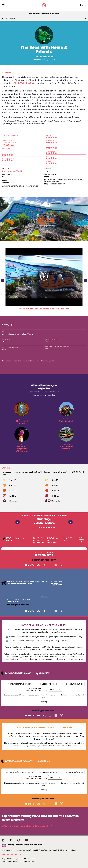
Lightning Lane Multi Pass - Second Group (20, 186)
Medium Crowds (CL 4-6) (48, 684)
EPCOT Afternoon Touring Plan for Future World (27, 826)
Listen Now (12, 855)
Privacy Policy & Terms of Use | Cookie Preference (19, 861)
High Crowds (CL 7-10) (73, 684)
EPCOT (51, 57)
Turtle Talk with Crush (25, 83)
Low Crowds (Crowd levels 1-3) (19, 684)
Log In (83, 5)
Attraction (41, 57)
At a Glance (10, 18)
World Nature (8, 171)
